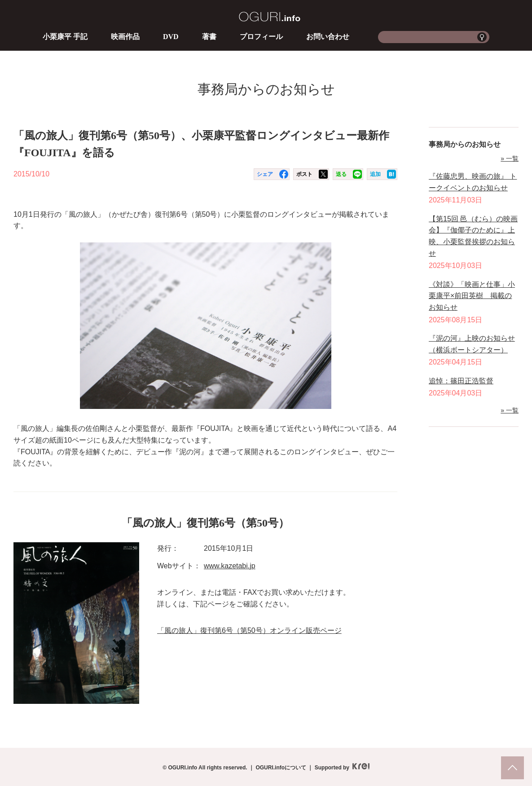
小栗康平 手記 (65, 37)
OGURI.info (270, 17)
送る (341, 174)
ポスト (304, 174)
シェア (265, 174)
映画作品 (125, 37)
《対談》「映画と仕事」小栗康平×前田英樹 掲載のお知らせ (472, 296)
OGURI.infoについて (281, 768)
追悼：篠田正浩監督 (461, 381)
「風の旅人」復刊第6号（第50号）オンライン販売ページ (249, 630)
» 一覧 (510, 158)
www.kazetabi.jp (230, 566)
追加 (375, 174)
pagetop (512, 768)
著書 (209, 37)
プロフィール (261, 37)
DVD (171, 37)
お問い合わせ (328, 37)
